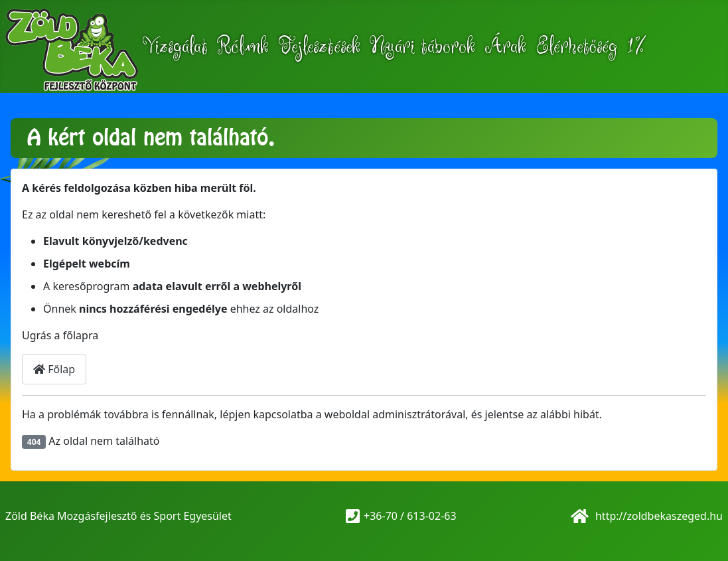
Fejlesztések (319, 46)
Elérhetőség (576, 46)
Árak (505, 46)
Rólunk (243, 46)
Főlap (54, 369)
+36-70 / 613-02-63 (410, 516)
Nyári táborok (422, 46)
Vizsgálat (175, 46)
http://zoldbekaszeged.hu (658, 516)
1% (636, 46)
